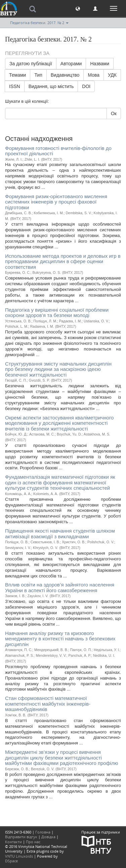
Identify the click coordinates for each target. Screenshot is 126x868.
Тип (38, 75)
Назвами (100, 64)
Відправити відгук (21, 837)
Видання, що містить (51, 86)
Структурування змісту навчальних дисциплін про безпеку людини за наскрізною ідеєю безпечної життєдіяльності (58, 369)
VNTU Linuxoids (19, 856)
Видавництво (65, 75)
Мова (94, 75)
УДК (112, 75)
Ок (114, 113)
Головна (43, 832)
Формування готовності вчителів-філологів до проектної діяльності (58, 151)
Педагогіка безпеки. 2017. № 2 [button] (39, 23)
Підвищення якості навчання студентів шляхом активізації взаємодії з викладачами (60, 534)
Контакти (13, 842)
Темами (17, 75)
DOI (86, 86)
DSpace (11, 861)
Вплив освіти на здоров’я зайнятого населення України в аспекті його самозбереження (60, 587)
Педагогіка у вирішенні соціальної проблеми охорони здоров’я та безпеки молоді (57, 313)
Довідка (48, 837)
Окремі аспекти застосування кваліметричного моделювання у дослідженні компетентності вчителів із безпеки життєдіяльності (59, 423)
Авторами (71, 64)
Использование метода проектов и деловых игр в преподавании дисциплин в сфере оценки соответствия (63, 261)
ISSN (15, 86)
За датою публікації (31, 64)
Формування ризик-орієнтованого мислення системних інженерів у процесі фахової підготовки (56, 202)
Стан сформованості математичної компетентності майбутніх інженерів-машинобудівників (48, 704)
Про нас (33, 842)
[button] (78, 8)
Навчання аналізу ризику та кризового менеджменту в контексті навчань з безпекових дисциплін (60, 639)
